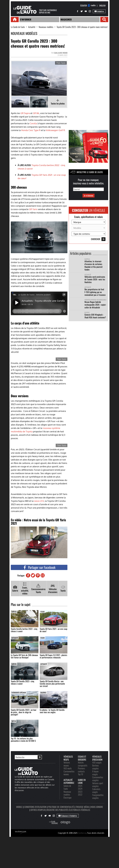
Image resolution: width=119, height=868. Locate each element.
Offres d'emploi (38, 810)
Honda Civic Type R (31, 130)
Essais (43, 612)
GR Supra (25, 113)
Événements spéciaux (19, 693)
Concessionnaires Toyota (38, 589)
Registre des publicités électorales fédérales (68, 810)
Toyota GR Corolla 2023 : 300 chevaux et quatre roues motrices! (82, 27)
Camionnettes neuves (69, 773)
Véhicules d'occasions (53, 589)
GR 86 (36, 113)
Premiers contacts (81, 770)
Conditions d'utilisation (35, 807)
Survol (14, 612)
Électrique (68, 798)
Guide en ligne (82, 781)
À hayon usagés (95, 773)
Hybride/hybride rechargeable (95, 300)
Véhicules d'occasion (97, 758)
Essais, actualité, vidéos (25, 589)
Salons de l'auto (67, 787)
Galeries (43, 693)
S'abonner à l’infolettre (68, 816)
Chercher (98, 239)
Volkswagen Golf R (55, 130)
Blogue (87, 312)
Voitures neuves (67, 764)
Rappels (87, 259)
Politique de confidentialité (61, 807)
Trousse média (82, 807)
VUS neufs (68, 768)
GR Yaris (33, 209)
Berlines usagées (96, 767)
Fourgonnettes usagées (98, 796)
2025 (80, 786)
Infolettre (99, 11)
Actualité (32, 27)
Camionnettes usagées (98, 779)
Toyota (63, 589)
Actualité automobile (69, 781)
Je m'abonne (89, 196)
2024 (80, 789)
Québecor (82, 833)
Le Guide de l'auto (18, 27)
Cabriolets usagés (96, 790)
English (102, 6)
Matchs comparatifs (83, 764)
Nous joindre (97, 807)
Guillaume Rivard (61, 53)
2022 (80, 794)
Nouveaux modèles (46, 27)
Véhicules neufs (68, 758)
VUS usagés (97, 762)
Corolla (33, 123)
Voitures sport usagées (98, 785)
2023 (80, 792)
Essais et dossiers (82, 758)
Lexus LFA (39, 501)
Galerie (15, 589)
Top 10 (14, 721)
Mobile (19, 807)
